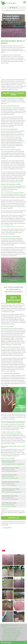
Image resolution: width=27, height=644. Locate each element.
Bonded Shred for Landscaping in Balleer (12, 634)
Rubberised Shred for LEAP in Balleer (11, 631)
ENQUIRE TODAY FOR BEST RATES (13, 94)
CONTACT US (13, 518)
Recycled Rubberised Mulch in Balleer (10, 637)
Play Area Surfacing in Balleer (10, 629)
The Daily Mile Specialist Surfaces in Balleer (13, 628)
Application (4, 627)
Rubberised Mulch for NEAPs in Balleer (12, 632)
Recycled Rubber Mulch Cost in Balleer (11, 635)
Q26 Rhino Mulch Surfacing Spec (9, 638)
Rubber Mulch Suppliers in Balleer (10, 640)
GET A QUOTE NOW (13, 299)
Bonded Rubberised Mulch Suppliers (10, 625)
